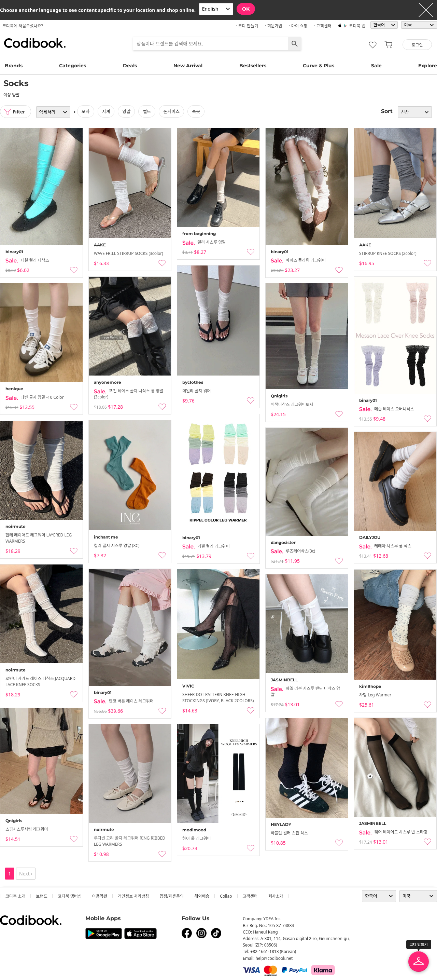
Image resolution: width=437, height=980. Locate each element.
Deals (130, 66)
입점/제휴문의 (172, 896)
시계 (106, 111)
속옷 (196, 111)
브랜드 (41, 896)
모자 (86, 111)
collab (226, 896)
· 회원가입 (274, 26)
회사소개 (276, 896)
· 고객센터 (323, 26)
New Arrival (188, 66)
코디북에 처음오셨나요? (23, 26)
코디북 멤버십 (69, 896)
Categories (73, 66)
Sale (376, 66)
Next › (26, 874)
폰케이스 (172, 111)
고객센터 (250, 896)
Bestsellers (253, 66)
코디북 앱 (357, 26)
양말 (127, 111)
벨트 (147, 111)
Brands (14, 66)
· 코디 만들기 (247, 26)
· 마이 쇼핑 (298, 26)
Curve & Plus (319, 66)
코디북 (35, 43)
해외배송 (202, 896)
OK (246, 9)
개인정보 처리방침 (133, 896)
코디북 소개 (15, 896)
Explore (428, 66)
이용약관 (100, 896)
